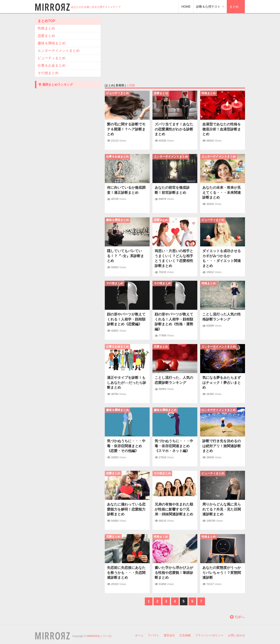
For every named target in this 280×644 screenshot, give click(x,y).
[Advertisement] (175, 48)
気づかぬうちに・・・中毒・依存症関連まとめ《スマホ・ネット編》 (174, 446)
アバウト (154, 635)
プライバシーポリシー (209, 635)
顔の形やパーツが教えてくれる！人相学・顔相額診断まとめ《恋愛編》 (126, 319)
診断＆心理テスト (210, 7)
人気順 (131, 85)
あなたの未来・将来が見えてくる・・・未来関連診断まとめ (222, 192)
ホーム (139, 635)
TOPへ (237, 617)
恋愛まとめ (46, 36)
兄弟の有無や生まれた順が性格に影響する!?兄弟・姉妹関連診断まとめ (174, 509)
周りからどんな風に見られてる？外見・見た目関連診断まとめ (222, 509)
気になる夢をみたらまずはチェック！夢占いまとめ (222, 383)
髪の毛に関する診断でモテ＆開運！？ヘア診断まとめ (126, 129)
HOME (186, 7)
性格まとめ (46, 28)
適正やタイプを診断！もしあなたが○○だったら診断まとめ (127, 383)
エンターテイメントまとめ (59, 51)
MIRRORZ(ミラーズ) (99, 636)
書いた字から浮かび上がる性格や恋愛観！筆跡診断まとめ (174, 573)
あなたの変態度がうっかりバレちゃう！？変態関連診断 (222, 573)
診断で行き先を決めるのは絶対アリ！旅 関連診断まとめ (222, 446)
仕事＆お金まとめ (52, 65)
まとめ (236, 7)
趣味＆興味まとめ (52, 43)
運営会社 (169, 635)
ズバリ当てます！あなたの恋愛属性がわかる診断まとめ (174, 129)
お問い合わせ (236, 635)
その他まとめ (48, 73)
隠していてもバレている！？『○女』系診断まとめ (126, 256)
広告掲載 (185, 635)
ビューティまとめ (52, 58)
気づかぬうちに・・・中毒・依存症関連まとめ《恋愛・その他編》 (126, 446)
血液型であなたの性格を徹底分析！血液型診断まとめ (222, 129)
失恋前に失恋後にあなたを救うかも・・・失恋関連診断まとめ (126, 573)
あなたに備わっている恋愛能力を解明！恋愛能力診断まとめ (126, 509)
